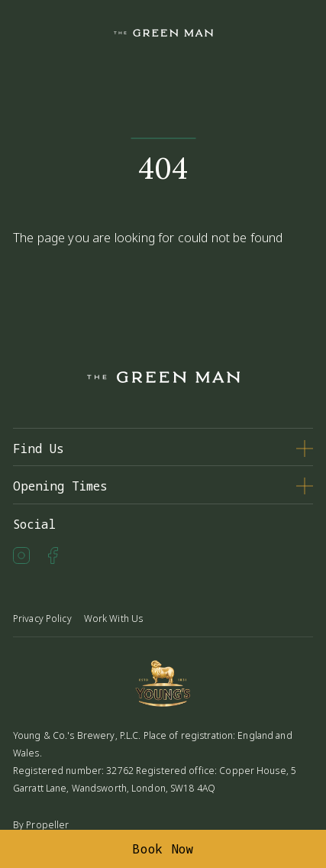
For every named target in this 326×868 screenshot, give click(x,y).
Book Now (163, 849)
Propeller (47, 825)
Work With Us (113, 619)
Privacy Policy (42, 619)
